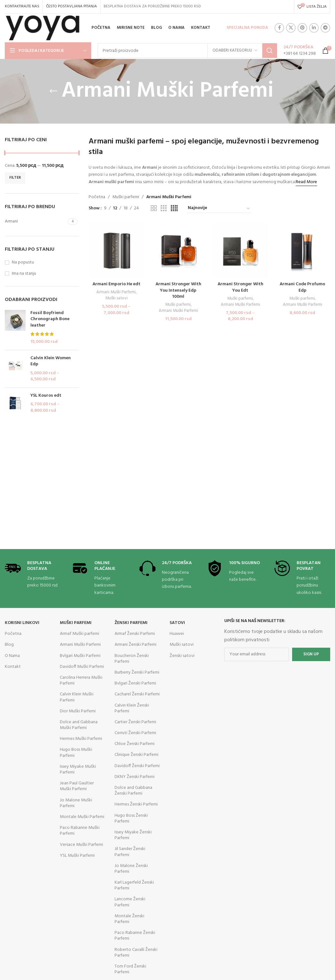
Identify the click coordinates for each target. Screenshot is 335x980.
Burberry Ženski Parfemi (137, 672)
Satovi (177, 623)
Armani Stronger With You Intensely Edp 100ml (178, 290)
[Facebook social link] (279, 28)
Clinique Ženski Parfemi (136, 755)
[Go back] (53, 91)
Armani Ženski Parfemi (136, 645)
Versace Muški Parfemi (81, 845)
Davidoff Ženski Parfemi (137, 766)
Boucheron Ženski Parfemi (132, 659)
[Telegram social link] (325, 28)
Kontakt (13, 667)
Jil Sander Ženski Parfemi (130, 852)
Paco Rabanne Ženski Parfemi (135, 936)
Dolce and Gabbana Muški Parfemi (79, 725)
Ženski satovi (182, 656)
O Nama (12, 656)
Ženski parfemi (131, 623)
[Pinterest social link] (302, 28)
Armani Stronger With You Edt (240, 287)
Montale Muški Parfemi (82, 817)
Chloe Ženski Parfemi (135, 744)
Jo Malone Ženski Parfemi (131, 869)
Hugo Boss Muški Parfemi (76, 753)
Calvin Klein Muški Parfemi (77, 697)
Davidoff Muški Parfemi (82, 667)
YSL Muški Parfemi (77, 856)
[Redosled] (219, 208)
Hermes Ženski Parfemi (136, 804)
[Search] (187, 51)
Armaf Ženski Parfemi (135, 634)
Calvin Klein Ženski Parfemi (132, 708)
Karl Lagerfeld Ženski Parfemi (134, 885)
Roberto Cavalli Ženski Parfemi (136, 953)
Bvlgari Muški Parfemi (80, 656)
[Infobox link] (300, 51)
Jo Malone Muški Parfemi (76, 803)
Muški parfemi (126, 197)
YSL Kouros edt (46, 396)
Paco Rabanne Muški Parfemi (80, 831)
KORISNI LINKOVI (22, 623)
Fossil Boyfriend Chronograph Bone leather (50, 319)
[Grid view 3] (164, 209)
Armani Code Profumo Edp (302, 287)
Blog (9, 645)
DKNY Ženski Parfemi (135, 777)
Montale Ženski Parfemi (129, 919)
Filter (15, 178)
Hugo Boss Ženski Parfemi (131, 818)
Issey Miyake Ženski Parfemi (133, 835)
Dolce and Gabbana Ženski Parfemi (133, 791)
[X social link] (291, 28)
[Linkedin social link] (314, 28)
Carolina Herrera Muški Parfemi (81, 680)
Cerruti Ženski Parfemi (135, 733)
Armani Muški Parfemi (116, 292)
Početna (97, 197)
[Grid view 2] (154, 209)
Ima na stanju (24, 274)
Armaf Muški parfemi (80, 634)
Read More (306, 182)
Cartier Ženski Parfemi (135, 722)
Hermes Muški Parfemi (81, 739)
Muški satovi (116, 299)
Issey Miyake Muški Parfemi (78, 769)
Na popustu (23, 263)
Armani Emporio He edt (116, 284)
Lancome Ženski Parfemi (130, 902)
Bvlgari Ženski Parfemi (135, 683)
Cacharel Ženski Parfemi (137, 694)
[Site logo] (43, 28)
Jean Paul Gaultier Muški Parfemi (77, 786)
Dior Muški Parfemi (78, 711)
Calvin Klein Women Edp (51, 361)
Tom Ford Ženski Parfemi (130, 969)
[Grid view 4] (174, 209)
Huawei (177, 634)
